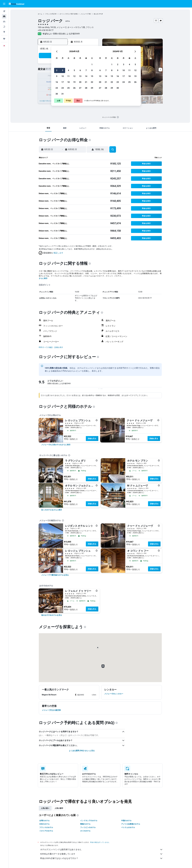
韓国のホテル (85, 824)
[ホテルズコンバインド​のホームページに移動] (16, 4)
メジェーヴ (84, 14)
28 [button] (86, 88)
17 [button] (63, 82)
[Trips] (4, 39)
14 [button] (86, 76)
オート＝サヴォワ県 (66, 14)
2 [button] (57, 70)
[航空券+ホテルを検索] (4, 27)
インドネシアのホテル (89, 821)
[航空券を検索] (4, 11)
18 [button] (68, 82)
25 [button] (68, 88)
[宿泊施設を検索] (4, 16)
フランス (48, 14)
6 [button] (80, 70)
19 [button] (74, 82)
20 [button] (80, 82)
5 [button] (74, 70)
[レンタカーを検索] (4, 22)
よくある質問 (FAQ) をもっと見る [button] (82, 751)
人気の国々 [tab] (45, 808)
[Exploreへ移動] (4, 32)
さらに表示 (43, 278)
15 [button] (92, 76)
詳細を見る (92, 439)
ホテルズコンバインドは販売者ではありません (102, 850)
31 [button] (63, 94)
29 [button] (92, 88)
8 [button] (92, 70)
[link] (56, 445)
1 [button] (92, 65)
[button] (4, 4)
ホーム (40, 14)
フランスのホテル (46, 827)
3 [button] (63, 70)
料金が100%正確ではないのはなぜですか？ (102, 858)
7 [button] (86, 70)
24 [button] (63, 88)
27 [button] (80, 88)
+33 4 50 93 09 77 (46, 30)
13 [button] (80, 76)
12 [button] (74, 76)
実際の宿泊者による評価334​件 (66, 34)
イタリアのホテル (46, 831)
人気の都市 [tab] (59, 808)
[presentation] (118, 117)
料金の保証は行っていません (100, 842)
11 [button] (68, 76)
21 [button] (86, 82)
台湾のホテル (44, 821)
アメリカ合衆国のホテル (131, 824)
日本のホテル (44, 824)
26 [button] (74, 88)
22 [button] (92, 82)
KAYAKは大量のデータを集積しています (102, 854)
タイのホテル (85, 831)
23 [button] (57, 88)
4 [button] (68, 70)
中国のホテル (126, 821)
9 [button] (57, 76)
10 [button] (63, 76)
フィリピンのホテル (88, 827)
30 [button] (57, 94)
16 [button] (57, 82)
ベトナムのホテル (128, 827)
